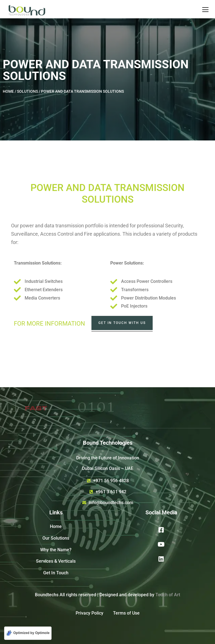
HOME (9, 91)
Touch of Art (168, 595)
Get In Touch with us (122, 323)
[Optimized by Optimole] (28, 633)
